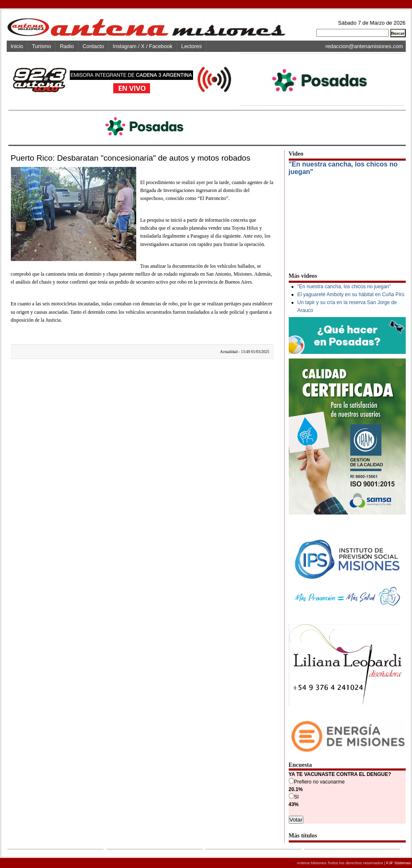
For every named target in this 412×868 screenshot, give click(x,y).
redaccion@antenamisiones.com (364, 46)
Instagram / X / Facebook (143, 46)
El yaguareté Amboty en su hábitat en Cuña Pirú (351, 294)
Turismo (41, 46)
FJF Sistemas (398, 863)
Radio (67, 46)
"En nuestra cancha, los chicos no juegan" (344, 287)
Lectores (192, 46)
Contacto (93, 46)
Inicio (17, 46)
